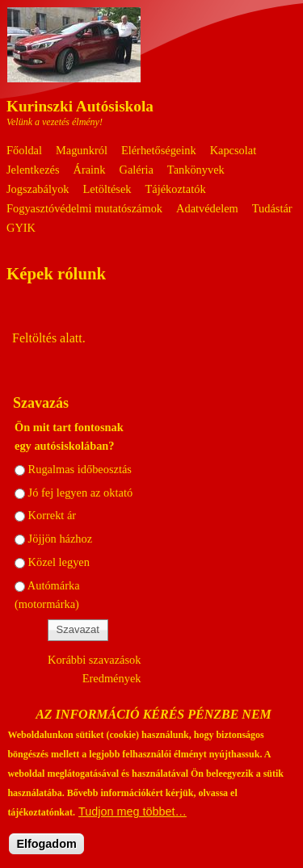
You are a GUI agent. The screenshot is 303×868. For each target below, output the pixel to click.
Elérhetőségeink (159, 150)
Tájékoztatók (176, 189)
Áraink (90, 170)
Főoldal (24, 150)
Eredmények (112, 678)
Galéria (137, 170)
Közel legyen (59, 562)
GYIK (21, 228)
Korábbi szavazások (94, 660)
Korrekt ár (53, 515)
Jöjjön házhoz (61, 539)
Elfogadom (46, 856)
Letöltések (107, 189)
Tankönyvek (196, 170)
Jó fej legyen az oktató (80, 493)
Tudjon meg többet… (133, 824)
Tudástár (272, 208)
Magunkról (82, 150)
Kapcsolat (234, 150)
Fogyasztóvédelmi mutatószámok (84, 208)
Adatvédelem (207, 208)
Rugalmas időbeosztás (80, 469)
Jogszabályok (38, 189)
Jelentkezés (33, 170)
